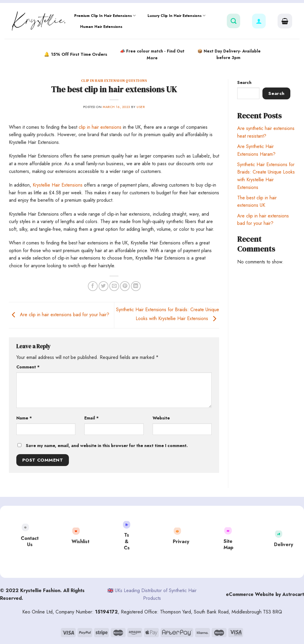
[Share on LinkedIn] (136, 286)
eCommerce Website (250, 594)
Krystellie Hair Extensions (58, 185)
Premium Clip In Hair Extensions (105, 16)
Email (92, 418)
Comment (28, 367)
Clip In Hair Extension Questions (114, 81)
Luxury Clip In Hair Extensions (176, 16)
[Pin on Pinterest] (125, 286)
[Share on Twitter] (103, 286)
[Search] (233, 21)
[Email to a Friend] (114, 286)
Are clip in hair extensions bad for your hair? (59, 315)
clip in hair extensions (100, 127)
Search (244, 82)
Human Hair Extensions (101, 27)
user (141, 107)
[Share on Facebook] (93, 286)
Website (161, 418)
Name (24, 418)
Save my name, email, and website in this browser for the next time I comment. (107, 446)
